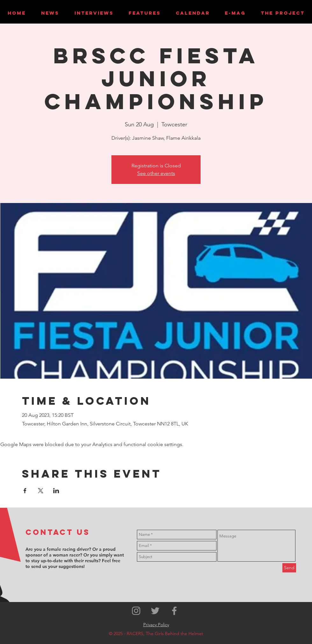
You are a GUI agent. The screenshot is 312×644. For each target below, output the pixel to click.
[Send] (289, 568)
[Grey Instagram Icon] (136, 611)
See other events (156, 173)
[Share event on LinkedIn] (56, 491)
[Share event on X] (41, 491)
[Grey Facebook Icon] (174, 611)
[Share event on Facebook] (25, 491)
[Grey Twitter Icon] (155, 611)
